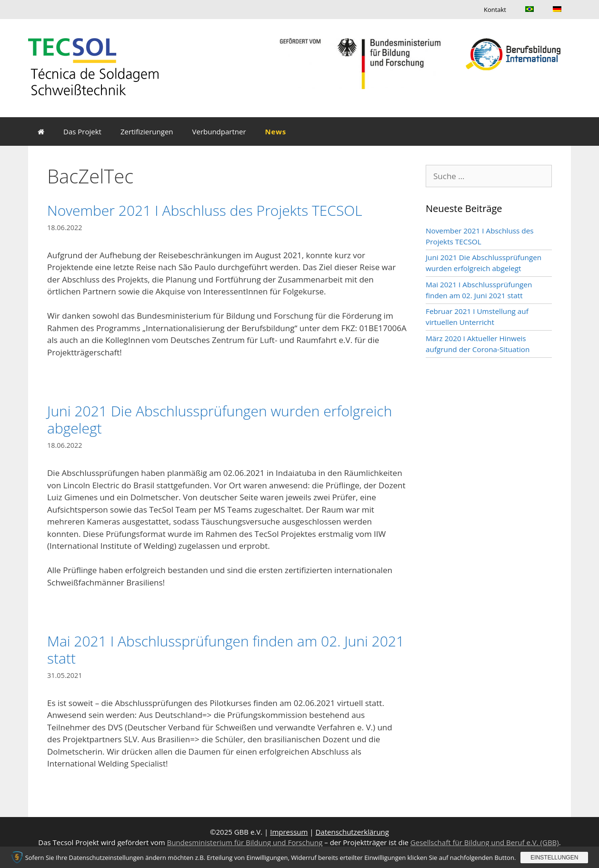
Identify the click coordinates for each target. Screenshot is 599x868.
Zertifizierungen (147, 131)
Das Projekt (82, 131)
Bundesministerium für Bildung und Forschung (245, 842)
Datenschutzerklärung (352, 832)
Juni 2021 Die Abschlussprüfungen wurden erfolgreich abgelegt (220, 419)
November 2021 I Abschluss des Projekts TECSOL (205, 210)
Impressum (289, 832)
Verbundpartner (219, 131)
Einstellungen (554, 858)
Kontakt (495, 10)
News (276, 131)
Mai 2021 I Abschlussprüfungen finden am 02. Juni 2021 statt (226, 650)
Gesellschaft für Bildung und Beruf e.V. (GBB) (485, 842)
